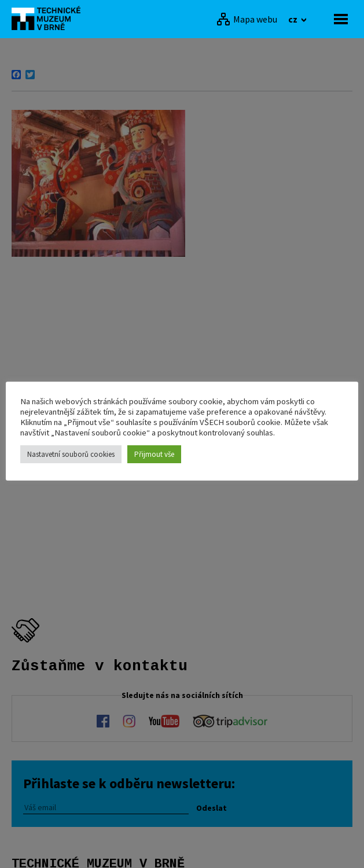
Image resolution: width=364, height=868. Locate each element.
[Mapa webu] (247, 19)
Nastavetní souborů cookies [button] (71, 454)
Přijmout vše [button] (154, 454)
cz (294, 19)
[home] (49, 18)
